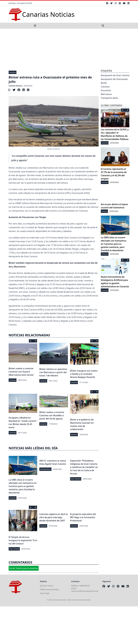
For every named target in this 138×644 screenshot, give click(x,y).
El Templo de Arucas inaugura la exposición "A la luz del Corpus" (23, 540)
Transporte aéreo (109, 98)
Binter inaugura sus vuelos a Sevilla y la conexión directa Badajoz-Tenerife (84, 374)
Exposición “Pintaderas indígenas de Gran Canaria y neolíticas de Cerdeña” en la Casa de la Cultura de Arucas (84, 467)
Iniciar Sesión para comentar (24, 568)
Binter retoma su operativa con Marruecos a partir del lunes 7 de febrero (53, 372)
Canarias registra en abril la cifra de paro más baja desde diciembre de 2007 (54, 517)
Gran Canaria (76, 479)
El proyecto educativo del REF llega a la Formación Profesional (83, 517)
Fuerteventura (45, 469)
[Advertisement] (69, 49)
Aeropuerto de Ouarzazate (114, 79)
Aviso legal (45, 593)
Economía (106, 90)
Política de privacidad (49, 589)
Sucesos (104, 211)
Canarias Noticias (15, 86)
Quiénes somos (47, 586)
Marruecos (106, 94)
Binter (104, 83)
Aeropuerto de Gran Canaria (115, 75)
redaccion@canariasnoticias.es (85, 591)
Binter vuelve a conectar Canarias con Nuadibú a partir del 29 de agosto (52, 415)
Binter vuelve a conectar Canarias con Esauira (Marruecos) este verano (21, 372)
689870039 (85, 586)
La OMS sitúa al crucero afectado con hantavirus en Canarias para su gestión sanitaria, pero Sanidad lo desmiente (23, 486)
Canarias (13, 72)
